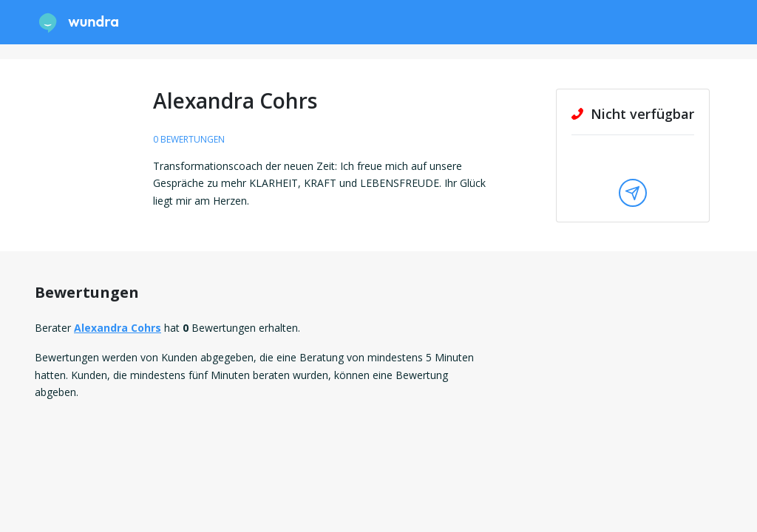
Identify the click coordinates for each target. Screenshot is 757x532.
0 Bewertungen (189, 139)
